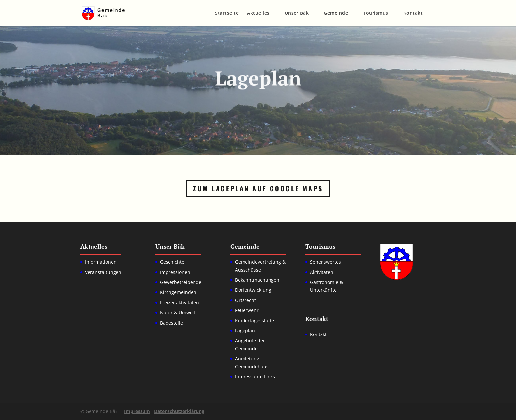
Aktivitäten (322, 272)
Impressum (137, 411)
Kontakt (413, 13)
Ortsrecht (245, 300)
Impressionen (175, 272)
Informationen (101, 262)
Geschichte (172, 262)
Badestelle (171, 323)
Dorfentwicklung (253, 290)
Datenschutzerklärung (179, 411)
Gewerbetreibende (181, 282)
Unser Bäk (297, 13)
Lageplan (245, 330)
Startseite (227, 13)
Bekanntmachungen (257, 280)
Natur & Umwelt (178, 313)
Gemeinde (336, 13)
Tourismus (376, 13)
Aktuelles (258, 13)
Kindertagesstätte (255, 321)
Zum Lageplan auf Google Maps (258, 188)
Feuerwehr (247, 310)
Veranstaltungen (103, 272)
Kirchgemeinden (178, 292)
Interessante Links (255, 376)
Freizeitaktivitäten (180, 302)
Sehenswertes (325, 262)
